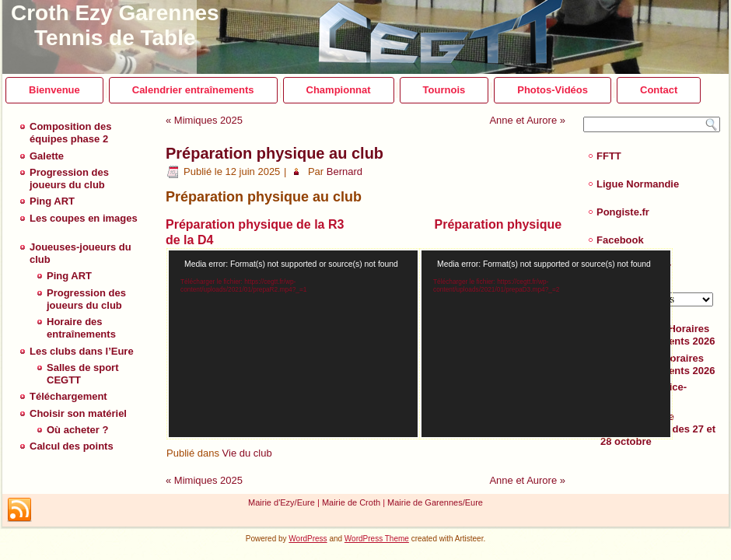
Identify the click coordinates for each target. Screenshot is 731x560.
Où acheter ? (77, 430)
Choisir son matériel (78, 413)
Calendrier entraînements (193, 90)
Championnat (339, 90)
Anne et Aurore (523, 120)
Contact (659, 90)
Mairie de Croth (351, 502)
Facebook (620, 240)
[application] (293, 344)
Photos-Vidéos (553, 90)
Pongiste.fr (623, 212)
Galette (47, 156)
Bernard (345, 171)
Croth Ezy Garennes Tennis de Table (115, 25)
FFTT (609, 156)
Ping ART (52, 201)
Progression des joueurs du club (69, 178)
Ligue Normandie (638, 184)
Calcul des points (72, 446)
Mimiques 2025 (208, 120)
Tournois (444, 90)
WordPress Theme (377, 539)
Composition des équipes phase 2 (70, 133)
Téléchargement (68, 396)
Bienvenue (54, 90)
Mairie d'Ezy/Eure (282, 502)
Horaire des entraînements (81, 328)
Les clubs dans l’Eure (82, 351)
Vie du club (247, 453)
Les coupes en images (84, 218)
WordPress (308, 539)
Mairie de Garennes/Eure (435, 502)
